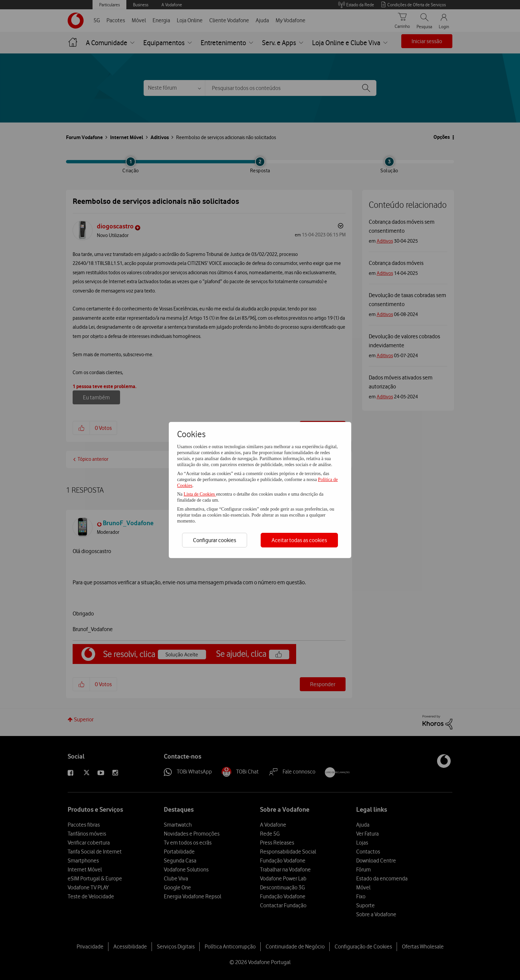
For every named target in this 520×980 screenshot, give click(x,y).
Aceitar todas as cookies (299, 540)
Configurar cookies (215, 540)
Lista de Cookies (200, 494)
